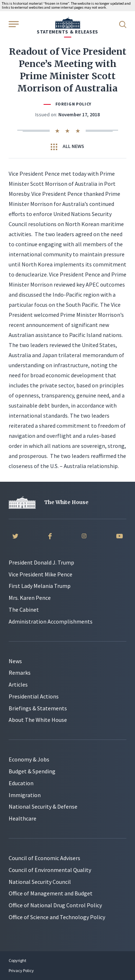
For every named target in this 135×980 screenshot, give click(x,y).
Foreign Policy (73, 104)
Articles (18, 684)
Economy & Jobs (29, 759)
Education (21, 783)
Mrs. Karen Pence (30, 598)
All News (67, 147)
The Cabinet (24, 610)
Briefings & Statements (38, 708)
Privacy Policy (21, 970)
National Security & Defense (43, 806)
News (15, 661)
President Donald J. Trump (41, 562)
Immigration (25, 795)
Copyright (17, 960)
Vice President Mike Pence (40, 574)
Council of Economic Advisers (44, 858)
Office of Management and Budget (51, 893)
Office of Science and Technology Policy (57, 917)
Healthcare (22, 818)
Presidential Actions (34, 696)
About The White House (38, 720)
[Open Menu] (13, 24)
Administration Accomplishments (51, 621)
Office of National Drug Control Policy (55, 905)
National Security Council (40, 882)
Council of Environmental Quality (50, 870)
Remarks (20, 673)
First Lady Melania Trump (40, 586)
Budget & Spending (32, 771)
